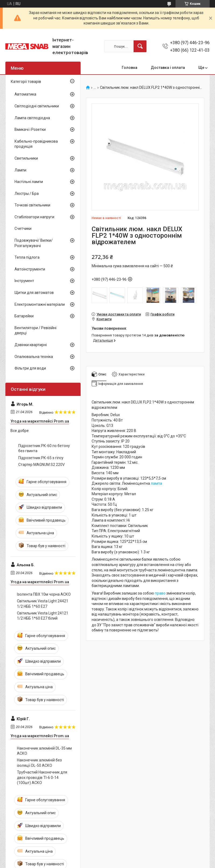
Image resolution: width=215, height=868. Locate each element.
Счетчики (23, 229)
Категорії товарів (26, 82)
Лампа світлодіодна (32, 118)
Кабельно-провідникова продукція (36, 144)
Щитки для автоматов (34, 293)
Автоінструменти (30, 269)
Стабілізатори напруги (34, 217)
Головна (130, 68)
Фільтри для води (30, 368)
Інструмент (24, 281)
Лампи (20, 170)
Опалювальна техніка (34, 357)
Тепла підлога (27, 257)
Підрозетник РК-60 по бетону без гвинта (44, 448)
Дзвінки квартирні (31, 345)
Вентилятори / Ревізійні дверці (35, 331)
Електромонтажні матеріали (40, 304)
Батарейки (24, 316)
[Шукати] (140, 46)
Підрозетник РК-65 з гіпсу (41, 458)
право (160, 593)
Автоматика (25, 94)
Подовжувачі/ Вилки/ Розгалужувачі (34, 243)
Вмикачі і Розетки (30, 129)
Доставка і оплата (168, 68)
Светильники (26, 158)
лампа (156, 483)
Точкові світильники (32, 205)
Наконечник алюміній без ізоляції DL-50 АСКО (39, 763)
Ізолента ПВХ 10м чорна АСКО (44, 594)
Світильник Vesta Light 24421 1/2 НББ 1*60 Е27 (43, 604)
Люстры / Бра (27, 194)
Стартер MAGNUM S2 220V (42, 465)
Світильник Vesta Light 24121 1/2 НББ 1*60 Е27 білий (43, 616)
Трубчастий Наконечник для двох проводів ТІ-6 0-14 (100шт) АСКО (42, 777)
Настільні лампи (29, 182)
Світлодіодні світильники (37, 106)
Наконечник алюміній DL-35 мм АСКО (44, 751)
